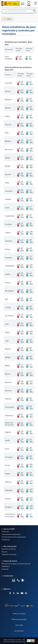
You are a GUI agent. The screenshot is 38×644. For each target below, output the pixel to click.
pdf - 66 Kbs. (21, 382)
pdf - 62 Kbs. (21, 174)
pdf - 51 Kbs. (21, 465)
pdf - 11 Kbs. (21, 208)
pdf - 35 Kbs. (19, 58)
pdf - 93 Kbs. (21, 149)
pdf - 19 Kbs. (21, 116)
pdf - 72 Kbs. (21, 166)
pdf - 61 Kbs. (21, 249)
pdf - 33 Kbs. (21, 108)
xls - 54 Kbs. (30, 158)
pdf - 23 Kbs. (21, 424)
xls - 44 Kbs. (30, 100)
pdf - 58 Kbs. (21, 332)
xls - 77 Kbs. (30, 141)
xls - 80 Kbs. (30, 307)
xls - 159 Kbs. (30, 416)
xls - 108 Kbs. (30, 233)
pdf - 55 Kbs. (21, 133)
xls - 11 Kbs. (30, 208)
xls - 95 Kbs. (30, 399)
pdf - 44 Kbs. (21, 399)
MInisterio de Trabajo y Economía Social (15, 564)
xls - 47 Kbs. (29, 58)
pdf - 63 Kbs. (21, 507)
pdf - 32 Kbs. (21, 241)
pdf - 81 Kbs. (21, 416)
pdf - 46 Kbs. (21, 432)
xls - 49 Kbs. (30, 299)
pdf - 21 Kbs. (21, 183)
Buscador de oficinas (9, 549)
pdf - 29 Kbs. (21, 291)
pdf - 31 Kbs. (21, 100)
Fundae (4, 569)
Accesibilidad (19, 631)
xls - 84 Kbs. (30, 449)
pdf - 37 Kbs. (21, 158)
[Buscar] (19, 11)
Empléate (5, 566)
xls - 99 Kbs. (30, 174)
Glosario (4, 552)
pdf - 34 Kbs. (21, 191)
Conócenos (5, 532)
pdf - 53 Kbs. (21, 266)
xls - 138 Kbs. (30, 149)
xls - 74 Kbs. (30, 91)
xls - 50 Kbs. (30, 108)
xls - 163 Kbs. (30, 166)
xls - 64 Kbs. (30, 199)
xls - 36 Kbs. (30, 291)
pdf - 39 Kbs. (21, 307)
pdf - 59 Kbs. (21, 349)
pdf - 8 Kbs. (21, 515)
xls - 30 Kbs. (30, 116)
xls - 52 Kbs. (30, 440)
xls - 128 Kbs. (30, 507)
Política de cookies (19, 614)
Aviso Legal (19, 625)
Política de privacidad (19, 619)
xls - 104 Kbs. (30, 332)
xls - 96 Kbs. (30, 432)
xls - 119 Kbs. (30, 382)
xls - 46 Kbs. (30, 391)
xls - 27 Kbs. (30, 183)
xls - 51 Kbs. (30, 191)
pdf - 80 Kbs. (21, 482)
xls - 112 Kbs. (30, 133)
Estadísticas (6, 540)
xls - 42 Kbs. (30, 274)
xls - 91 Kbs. (30, 282)
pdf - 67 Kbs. (21, 91)
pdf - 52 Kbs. (21, 141)
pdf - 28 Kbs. (21, 341)
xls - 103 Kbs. (30, 490)
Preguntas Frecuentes (9, 554)
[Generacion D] (19, 605)
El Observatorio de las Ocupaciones (14, 537)
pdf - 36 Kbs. (21, 357)
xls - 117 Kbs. (30, 482)
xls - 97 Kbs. (30, 324)
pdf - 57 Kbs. (21, 233)
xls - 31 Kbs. (30, 424)
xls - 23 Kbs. (30, 316)
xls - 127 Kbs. (30, 266)
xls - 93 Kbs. (30, 474)
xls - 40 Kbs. (30, 125)
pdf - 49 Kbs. (21, 282)
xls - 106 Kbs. (30, 465)
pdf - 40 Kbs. (21, 199)
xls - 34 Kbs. (30, 407)
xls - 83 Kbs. (30, 349)
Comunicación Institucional (11, 534)
